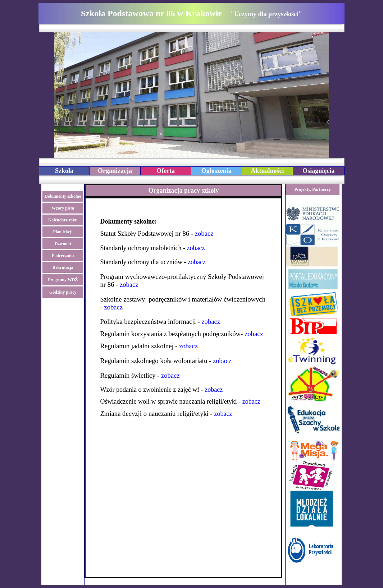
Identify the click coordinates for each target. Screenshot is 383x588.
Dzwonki (63, 244)
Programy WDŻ (63, 280)
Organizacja (115, 171)
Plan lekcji (63, 232)
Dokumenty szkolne (63, 196)
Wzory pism (63, 208)
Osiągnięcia (318, 171)
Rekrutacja (63, 267)
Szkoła (64, 171)
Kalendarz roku (63, 220)
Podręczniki (63, 256)
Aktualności (267, 171)
